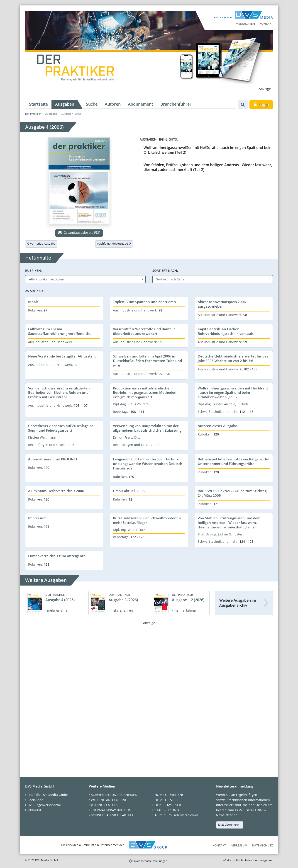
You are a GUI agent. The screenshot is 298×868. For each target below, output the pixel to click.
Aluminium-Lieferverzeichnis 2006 (56, 491)
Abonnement (140, 104)
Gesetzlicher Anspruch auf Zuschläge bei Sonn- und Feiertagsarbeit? (61, 428)
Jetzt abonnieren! (230, 824)
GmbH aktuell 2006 (129, 491)
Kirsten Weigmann (42, 437)
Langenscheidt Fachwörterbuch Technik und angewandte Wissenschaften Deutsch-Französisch (148, 464)
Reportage (121, 412)
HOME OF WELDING (170, 795)
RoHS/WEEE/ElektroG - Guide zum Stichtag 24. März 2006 (232, 493)
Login (261, 104)
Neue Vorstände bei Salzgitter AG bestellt (62, 356)
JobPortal (34, 810)
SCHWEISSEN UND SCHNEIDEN (114, 795)
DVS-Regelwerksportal (44, 805)
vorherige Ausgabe (41, 243)
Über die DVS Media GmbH (48, 795)
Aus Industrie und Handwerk (135, 310)
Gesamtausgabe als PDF (79, 232)
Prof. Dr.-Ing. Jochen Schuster (220, 534)
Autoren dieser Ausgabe (217, 426)
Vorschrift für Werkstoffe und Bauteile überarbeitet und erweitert (144, 331)
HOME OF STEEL (167, 800)
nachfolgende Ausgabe (114, 243)
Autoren (113, 104)
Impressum (37, 518)
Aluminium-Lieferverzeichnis (177, 815)
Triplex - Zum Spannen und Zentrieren (144, 302)
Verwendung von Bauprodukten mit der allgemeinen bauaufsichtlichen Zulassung (147, 428)
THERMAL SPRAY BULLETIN (111, 810)
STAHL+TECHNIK (167, 810)
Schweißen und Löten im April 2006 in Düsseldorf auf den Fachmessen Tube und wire (147, 361)
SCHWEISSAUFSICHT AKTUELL (113, 815)
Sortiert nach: (165, 271)
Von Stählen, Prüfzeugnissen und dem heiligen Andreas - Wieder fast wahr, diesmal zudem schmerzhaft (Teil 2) (208, 167)
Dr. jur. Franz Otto (127, 437)
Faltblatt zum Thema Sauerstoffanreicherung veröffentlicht (59, 331)
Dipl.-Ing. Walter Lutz (129, 530)
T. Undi (242, 404)
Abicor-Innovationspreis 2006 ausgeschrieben (222, 304)
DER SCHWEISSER (168, 805)
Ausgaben (65, 104)
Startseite (38, 104)
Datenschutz (262, 845)
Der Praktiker (33, 114)
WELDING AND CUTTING (109, 800)
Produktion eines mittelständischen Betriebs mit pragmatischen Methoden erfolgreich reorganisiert (145, 393)
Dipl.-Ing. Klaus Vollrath (131, 404)
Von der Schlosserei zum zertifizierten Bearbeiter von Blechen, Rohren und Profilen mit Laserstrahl (59, 393)
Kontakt (266, 24)
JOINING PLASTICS (105, 805)
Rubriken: (33, 271)
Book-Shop (35, 800)
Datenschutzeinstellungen (151, 861)
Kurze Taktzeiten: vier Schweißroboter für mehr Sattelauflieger (147, 520)
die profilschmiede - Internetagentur (250, 860)
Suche (92, 104)
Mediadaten (245, 24)
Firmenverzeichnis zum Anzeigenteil (58, 556)
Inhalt (33, 302)
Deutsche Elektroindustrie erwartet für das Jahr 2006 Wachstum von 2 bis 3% (233, 358)
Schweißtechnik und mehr (218, 412)
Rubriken (35, 310)
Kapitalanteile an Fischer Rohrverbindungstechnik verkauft (226, 331)
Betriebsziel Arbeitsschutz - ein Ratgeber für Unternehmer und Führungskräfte (234, 461)
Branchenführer (176, 104)
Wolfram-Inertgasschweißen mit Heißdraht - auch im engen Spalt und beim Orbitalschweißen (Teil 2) (208, 150)
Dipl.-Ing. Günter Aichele (216, 404)
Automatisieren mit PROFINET (53, 459)
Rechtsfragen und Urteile (47, 445)
